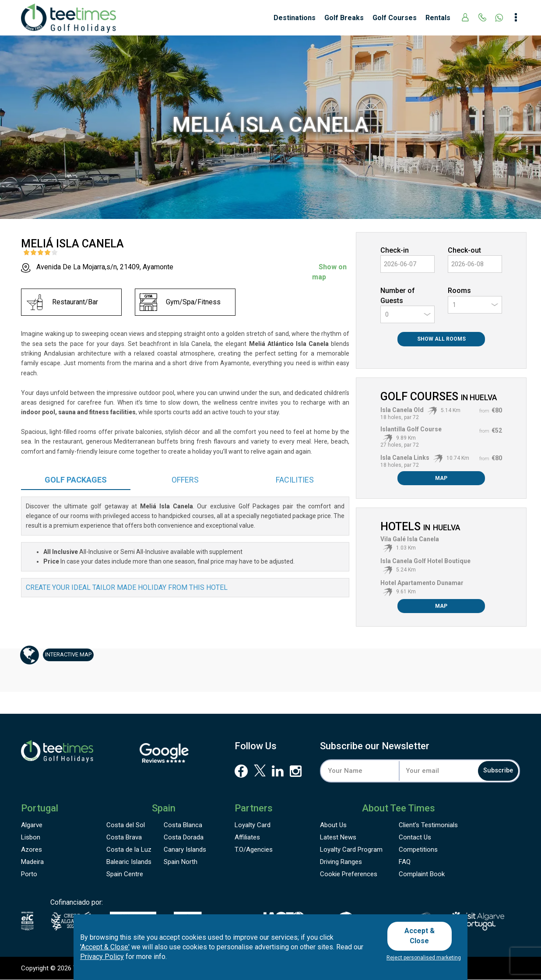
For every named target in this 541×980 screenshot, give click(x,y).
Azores (32, 850)
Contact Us (415, 838)
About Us (333, 825)
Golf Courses (395, 18)
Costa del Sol (126, 825)
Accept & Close (423, 937)
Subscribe (491, 771)
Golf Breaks (344, 18)
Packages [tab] (76, 480)
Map (441, 478)
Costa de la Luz (129, 850)
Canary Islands (185, 850)
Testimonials (428, 825)
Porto (29, 874)
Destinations (295, 18)
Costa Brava (124, 838)
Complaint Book (422, 874)
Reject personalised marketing (424, 958)
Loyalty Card (253, 825)
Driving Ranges (341, 862)
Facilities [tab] (295, 480)
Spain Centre (125, 874)
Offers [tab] (185, 480)
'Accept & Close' (105, 950)
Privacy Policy (102, 960)
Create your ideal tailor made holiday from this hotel (127, 587)
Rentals (438, 18)
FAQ (405, 862)
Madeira (32, 862)
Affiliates (247, 838)
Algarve (32, 825)
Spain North (181, 862)
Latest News (338, 838)
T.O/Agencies (254, 850)
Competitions (418, 850)
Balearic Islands (129, 862)
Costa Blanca (183, 825)
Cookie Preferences (349, 874)
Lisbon (31, 838)
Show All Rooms (441, 339)
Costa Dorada (184, 838)
